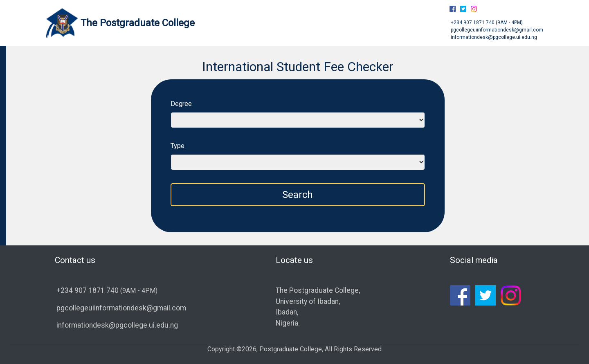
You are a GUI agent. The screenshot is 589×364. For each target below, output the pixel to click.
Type (178, 146)
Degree (181, 104)
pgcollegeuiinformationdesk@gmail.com (496, 30)
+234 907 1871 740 (473, 22)
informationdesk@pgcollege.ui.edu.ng (493, 37)
